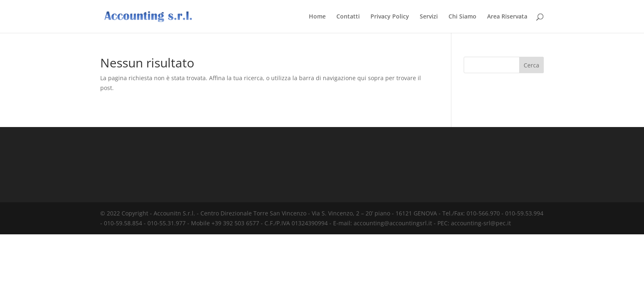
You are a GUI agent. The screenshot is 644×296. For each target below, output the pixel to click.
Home (317, 17)
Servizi (429, 17)
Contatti (348, 17)
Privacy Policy (390, 17)
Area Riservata (507, 17)
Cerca (531, 65)
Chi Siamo (462, 17)
